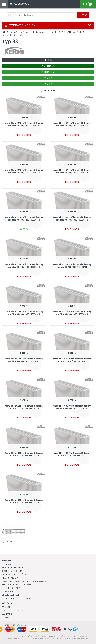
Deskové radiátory (45, 32)
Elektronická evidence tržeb (17, 585)
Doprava (7, 564)
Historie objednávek (13, 610)
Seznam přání (9, 614)
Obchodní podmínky (12, 571)
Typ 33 (21, 35)
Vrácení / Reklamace (12, 588)
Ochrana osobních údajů (15, 574)
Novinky (6, 617)
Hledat (83, 15)
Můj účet (7, 607)
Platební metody (11, 578)
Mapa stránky (9, 591)
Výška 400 (8, 35)
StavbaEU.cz (24, 625)
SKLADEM (49, 90)
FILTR (48, 60)
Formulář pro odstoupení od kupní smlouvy (25, 581)
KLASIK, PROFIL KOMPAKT (70, 32)
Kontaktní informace (13, 568)
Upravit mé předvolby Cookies (18, 598)
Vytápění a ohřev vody (21, 32)
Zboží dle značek (11, 595)
